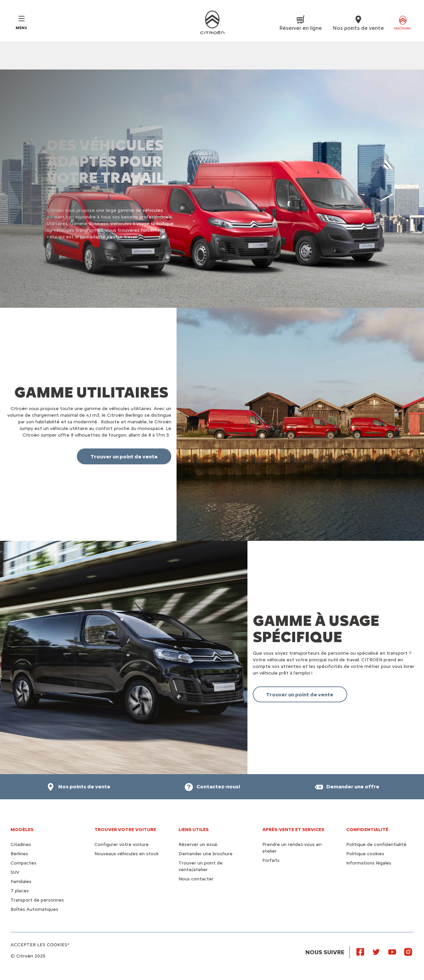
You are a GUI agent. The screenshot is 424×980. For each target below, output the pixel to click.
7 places (20, 891)
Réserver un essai (198, 844)
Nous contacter (196, 879)
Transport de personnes (37, 900)
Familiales (21, 882)
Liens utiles (194, 830)
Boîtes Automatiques (34, 909)
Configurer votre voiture (122, 844)
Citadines (21, 844)
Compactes (24, 863)
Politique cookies (365, 854)
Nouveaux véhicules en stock (127, 854)
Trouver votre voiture (125, 830)
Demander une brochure (206, 854)
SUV (15, 872)
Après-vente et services (293, 830)
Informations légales (369, 863)
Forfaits (271, 860)
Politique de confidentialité (376, 844)
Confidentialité (367, 830)
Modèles (22, 830)
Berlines (19, 854)
